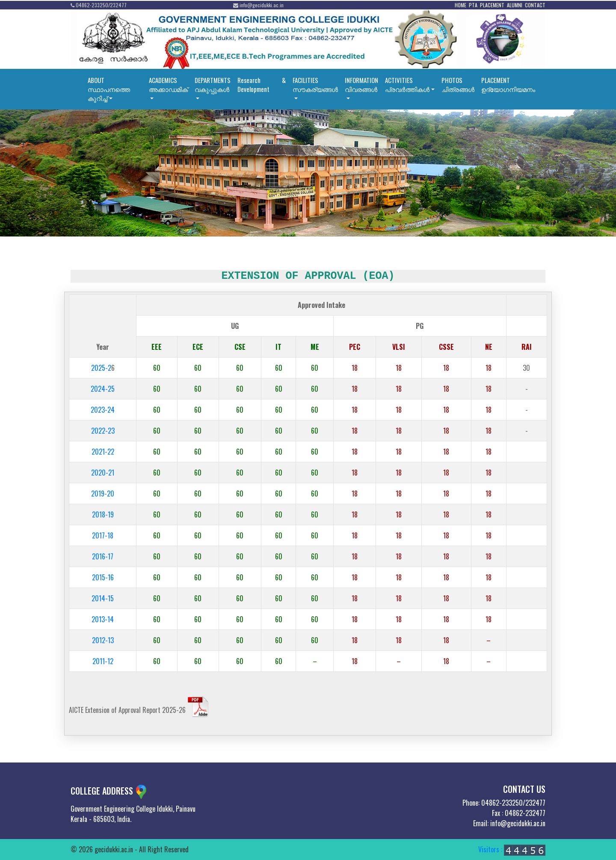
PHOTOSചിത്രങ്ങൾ (458, 84)
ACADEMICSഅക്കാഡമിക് (168, 84)
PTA (473, 5)
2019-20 (103, 494)
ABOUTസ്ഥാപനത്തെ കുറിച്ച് (109, 89)
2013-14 (103, 619)
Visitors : (512, 849)
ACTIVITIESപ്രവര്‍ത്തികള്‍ (407, 84)
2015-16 (103, 577)
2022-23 (103, 431)
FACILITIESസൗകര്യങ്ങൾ (315, 84)
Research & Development (262, 84)
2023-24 (103, 410)
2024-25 (103, 389)
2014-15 (103, 598)
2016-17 (103, 556)
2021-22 (103, 452)
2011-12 (103, 661)
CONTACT (535, 5)
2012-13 (103, 640)
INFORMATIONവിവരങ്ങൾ (361, 84)
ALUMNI (515, 5)
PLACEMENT (492, 5)
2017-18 (103, 535)
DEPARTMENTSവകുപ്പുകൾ (213, 84)
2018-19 (103, 514)
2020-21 (103, 473)
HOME (461, 5)
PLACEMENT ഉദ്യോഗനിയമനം (508, 84)
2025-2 (101, 368)
